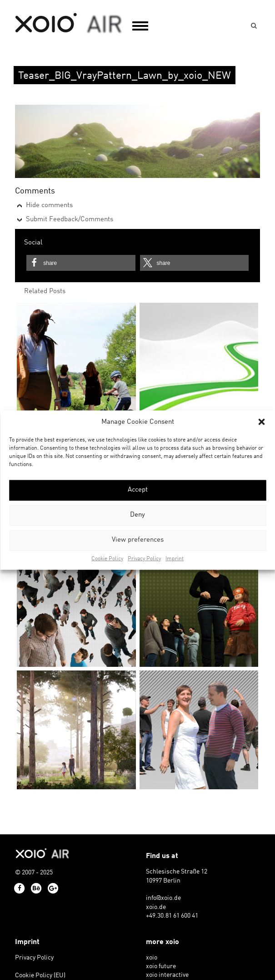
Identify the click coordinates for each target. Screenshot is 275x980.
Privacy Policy (144, 559)
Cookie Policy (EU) (40, 976)
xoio (69, 24)
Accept (138, 490)
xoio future (161, 967)
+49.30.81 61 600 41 (172, 916)
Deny (137, 515)
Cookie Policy (107, 559)
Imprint (175, 559)
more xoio (162, 942)
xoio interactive (167, 975)
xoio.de (156, 907)
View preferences (138, 540)
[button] (261, 422)
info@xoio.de (163, 898)
